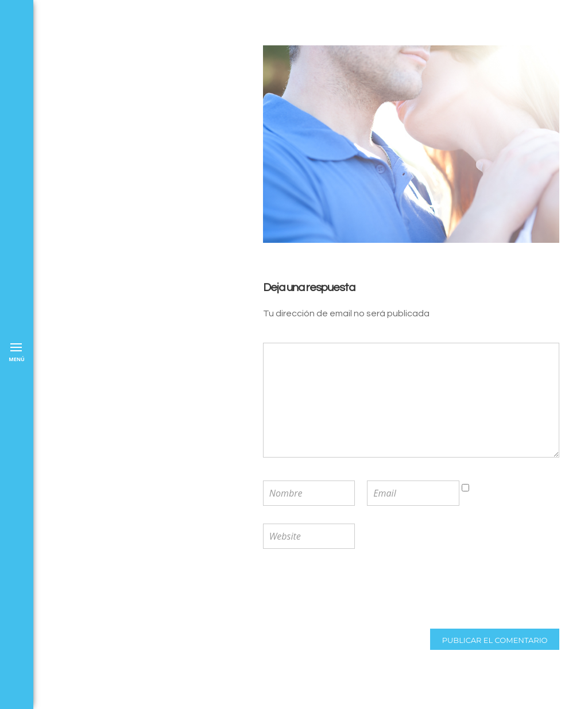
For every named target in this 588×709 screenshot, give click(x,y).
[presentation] (338, 590)
